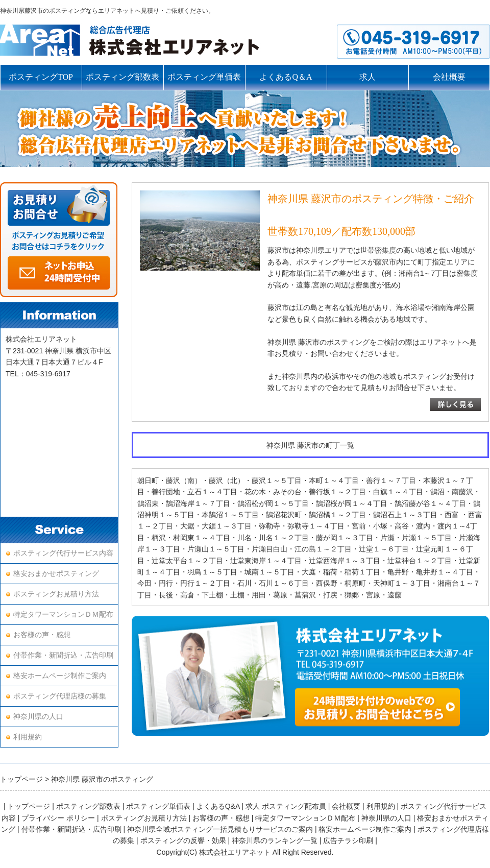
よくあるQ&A (218, 806)
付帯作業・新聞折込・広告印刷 (63, 655)
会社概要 (449, 77)
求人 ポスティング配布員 (286, 806)
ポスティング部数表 (122, 77)
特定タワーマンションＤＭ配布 (63, 614)
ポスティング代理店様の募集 (60, 696)
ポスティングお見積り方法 (56, 594)
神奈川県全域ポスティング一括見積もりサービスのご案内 (220, 829)
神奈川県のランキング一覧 (275, 840)
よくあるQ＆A (286, 77)
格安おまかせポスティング (56, 574)
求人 (367, 77)
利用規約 (28, 737)
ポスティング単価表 (204, 77)
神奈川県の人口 (38, 717)
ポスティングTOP (41, 77)
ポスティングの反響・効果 (183, 840)
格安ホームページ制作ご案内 (60, 676)
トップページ (29, 806)
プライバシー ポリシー (58, 818)
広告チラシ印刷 (348, 840)
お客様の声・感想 (42, 635)
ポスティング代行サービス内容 (63, 553)
